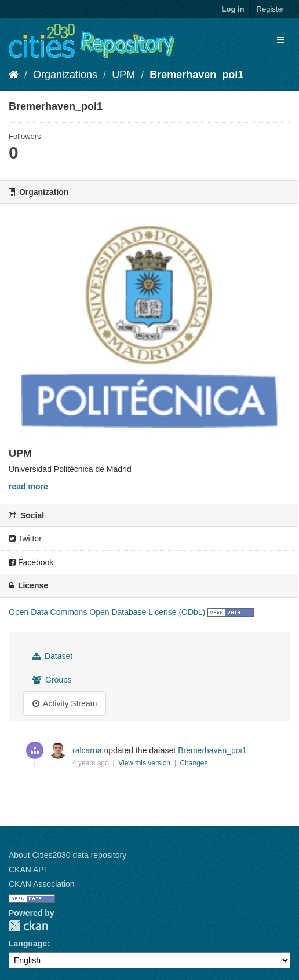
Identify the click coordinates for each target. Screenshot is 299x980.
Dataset (52, 656)
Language (28, 944)
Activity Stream (65, 703)
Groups (52, 680)
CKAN (28, 926)
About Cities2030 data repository (68, 855)
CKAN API (28, 870)
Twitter (25, 539)
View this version (145, 763)
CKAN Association (42, 884)
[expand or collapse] (280, 40)
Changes (194, 763)
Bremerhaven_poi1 (196, 75)
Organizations (65, 75)
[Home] (14, 75)
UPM (123, 75)
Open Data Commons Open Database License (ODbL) (107, 612)
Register (271, 9)
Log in (233, 9)
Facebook (31, 562)
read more (28, 487)
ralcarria (87, 750)
